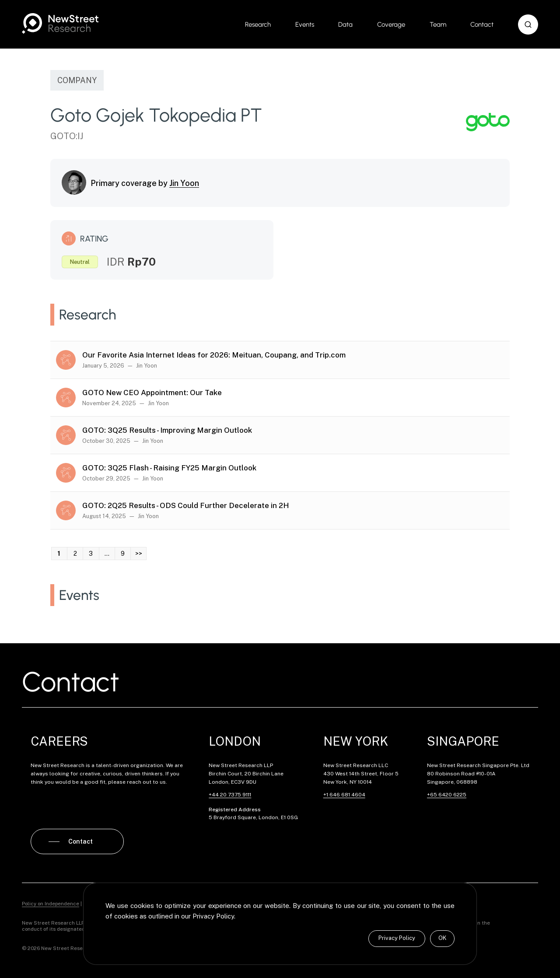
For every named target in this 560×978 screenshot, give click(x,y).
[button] (528, 25)
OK (442, 938)
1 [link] (59, 554)
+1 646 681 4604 (344, 795)
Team (438, 25)
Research (258, 25)
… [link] (107, 554)
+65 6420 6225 (447, 795)
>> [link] (139, 554)
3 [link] (91, 554)
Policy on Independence (51, 900)
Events (305, 25)
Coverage (391, 25)
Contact (482, 25)
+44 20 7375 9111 (230, 795)
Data (345, 25)
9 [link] (123, 554)
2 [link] (75, 554)
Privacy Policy (397, 938)
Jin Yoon (184, 183)
